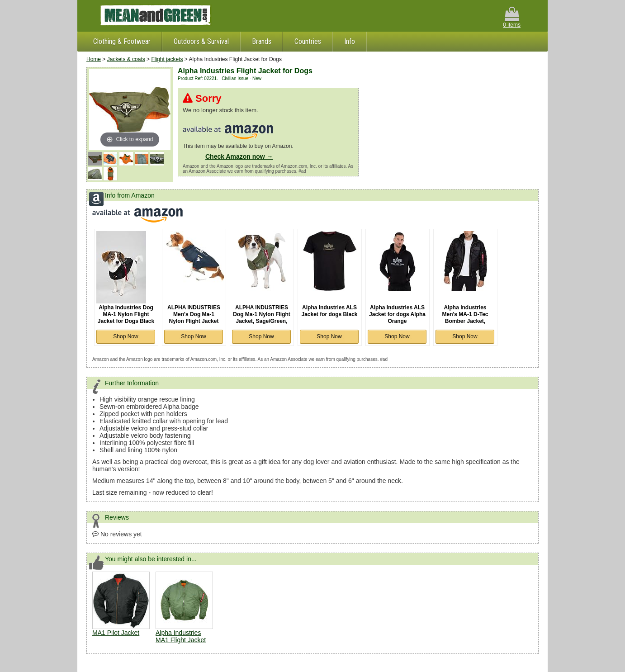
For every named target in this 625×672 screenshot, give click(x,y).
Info (350, 41)
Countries (308, 41)
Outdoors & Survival (201, 41)
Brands (262, 41)
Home (94, 59)
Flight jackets (167, 59)
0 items (512, 17)
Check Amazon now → (239, 156)
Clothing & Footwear (122, 41)
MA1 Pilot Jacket (116, 633)
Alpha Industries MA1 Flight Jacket (181, 636)
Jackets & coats (126, 59)
